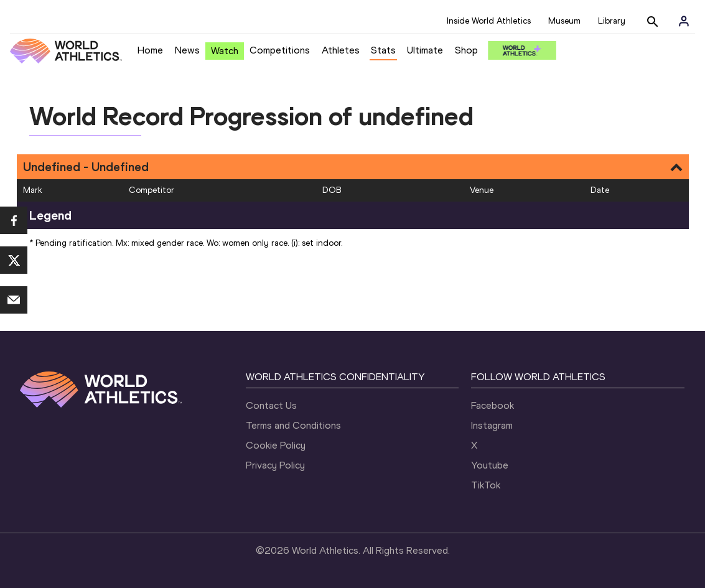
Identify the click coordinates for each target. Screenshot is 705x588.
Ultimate (425, 50)
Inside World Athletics (489, 21)
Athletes (341, 50)
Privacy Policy (275, 465)
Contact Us (271, 405)
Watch (225, 51)
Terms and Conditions (293, 425)
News (187, 50)
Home (150, 50)
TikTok (486, 485)
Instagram (492, 425)
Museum (564, 21)
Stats (383, 50)
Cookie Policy (276, 445)
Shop (466, 50)
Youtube (490, 465)
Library (612, 21)
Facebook (493, 405)
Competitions (280, 50)
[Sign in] (684, 21)
